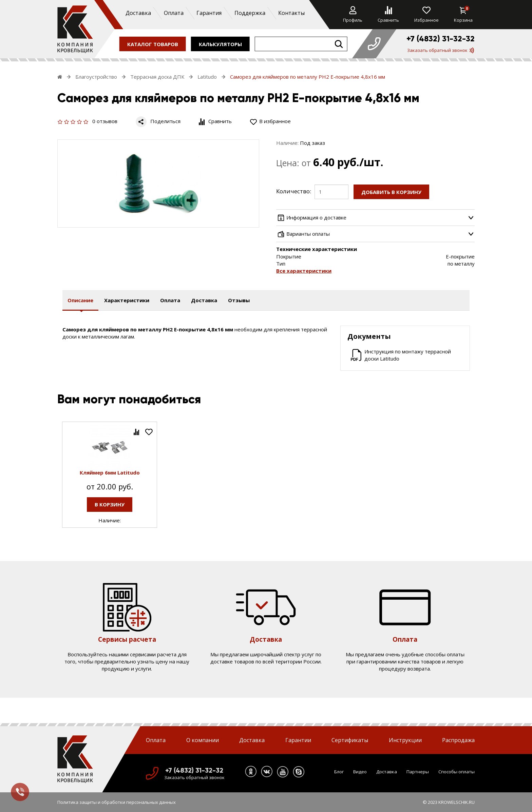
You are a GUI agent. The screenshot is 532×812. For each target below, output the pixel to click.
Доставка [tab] (204, 300)
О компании (203, 740)
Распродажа (458, 740)
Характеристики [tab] (127, 300)
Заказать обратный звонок (441, 50)
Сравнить (388, 15)
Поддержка (250, 13)
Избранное (426, 15)
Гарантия (209, 13)
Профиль (353, 15)
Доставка (138, 13)
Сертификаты (350, 740)
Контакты (291, 13)
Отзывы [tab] (239, 300)
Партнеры (418, 772)
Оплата (173, 13)
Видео (360, 772)
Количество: (294, 191)
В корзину (110, 504)
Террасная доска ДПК (157, 77)
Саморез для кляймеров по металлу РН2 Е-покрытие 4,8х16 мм (308, 77)
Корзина (463, 15)
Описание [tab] (80, 300)
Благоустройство (96, 77)
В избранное (270, 121)
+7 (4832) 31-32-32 (441, 39)
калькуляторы (220, 44)
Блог (339, 772)
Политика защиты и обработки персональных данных (117, 802)
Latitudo (207, 77)
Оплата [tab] (170, 300)
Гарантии (298, 740)
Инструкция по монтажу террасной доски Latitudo (408, 355)
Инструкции (405, 740)
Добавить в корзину (391, 192)
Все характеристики (304, 271)
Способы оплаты (457, 772)
